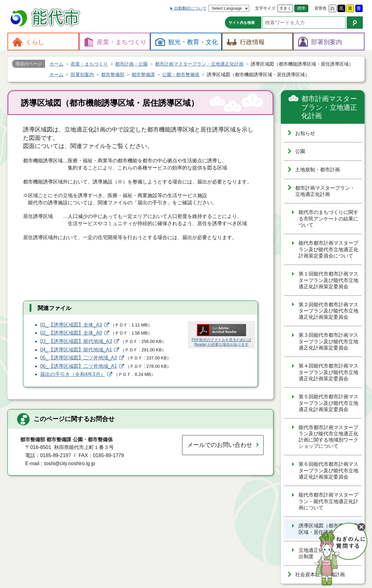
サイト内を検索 (242, 23)
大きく (285, 8)
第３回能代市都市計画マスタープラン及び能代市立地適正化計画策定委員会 (328, 341)
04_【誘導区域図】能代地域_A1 (76, 350)
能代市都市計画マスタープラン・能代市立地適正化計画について (328, 501)
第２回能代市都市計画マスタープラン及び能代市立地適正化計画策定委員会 (328, 311)
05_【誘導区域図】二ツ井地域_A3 (79, 358)
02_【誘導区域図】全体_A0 (71, 333)
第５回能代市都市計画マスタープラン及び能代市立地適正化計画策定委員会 (328, 403)
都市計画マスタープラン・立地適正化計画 (329, 107)
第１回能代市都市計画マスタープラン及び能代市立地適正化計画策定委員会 (328, 280)
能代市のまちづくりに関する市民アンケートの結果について (328, 219)
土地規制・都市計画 (318, 170)
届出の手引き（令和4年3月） (73, 374)
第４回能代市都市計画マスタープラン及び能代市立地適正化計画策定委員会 (328, 372)
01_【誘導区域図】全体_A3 (71, 325)
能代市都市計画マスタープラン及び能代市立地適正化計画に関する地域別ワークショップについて (328, 437)
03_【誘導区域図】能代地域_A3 (76, 341)
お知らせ (305, 133)
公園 (300, 151)
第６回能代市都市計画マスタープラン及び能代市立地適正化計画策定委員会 (328, 470)
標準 (301, 8)
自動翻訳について (190, 8)
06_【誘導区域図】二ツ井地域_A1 (79, 366)
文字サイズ (265, 8)
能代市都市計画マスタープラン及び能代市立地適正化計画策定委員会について (328, 249)
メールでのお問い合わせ (220, 445)
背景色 (321, 8)
